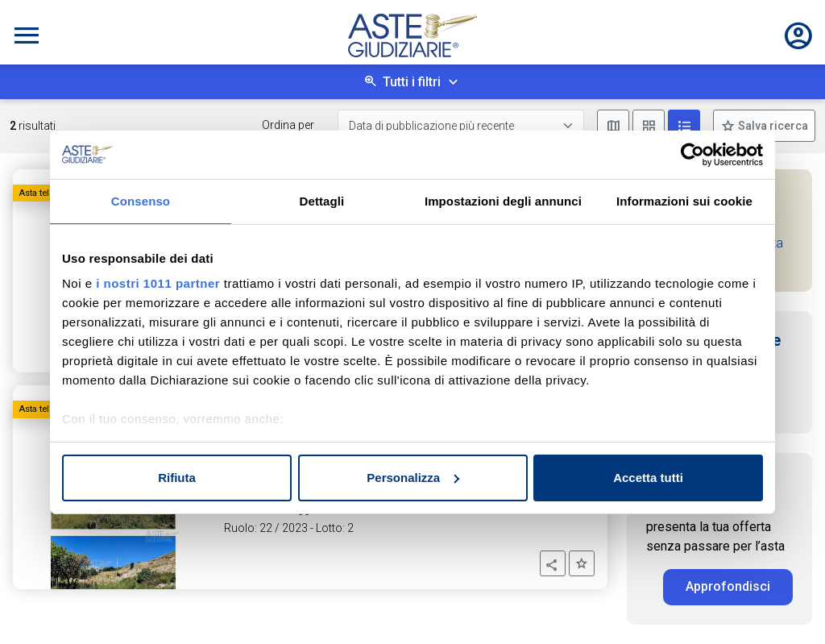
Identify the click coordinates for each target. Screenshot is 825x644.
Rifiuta (177, 478)
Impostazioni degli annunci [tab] (503, 201)
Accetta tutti (648, 478)
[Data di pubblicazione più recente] (461, 126)
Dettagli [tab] (322, 201)
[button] (553, 563)
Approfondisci (728, 586)
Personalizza (413, 478)
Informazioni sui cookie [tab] (684, 201)
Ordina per (288, 125)
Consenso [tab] (141, 201)
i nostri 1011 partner (158, 283)
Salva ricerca (772, 126)
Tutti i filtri (412, 82)
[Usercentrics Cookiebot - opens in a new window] (692, 155)
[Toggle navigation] (27, 35)
